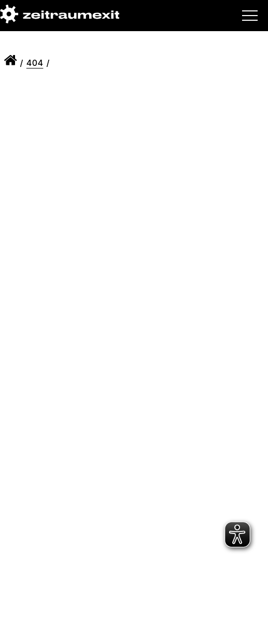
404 (35, 63)
